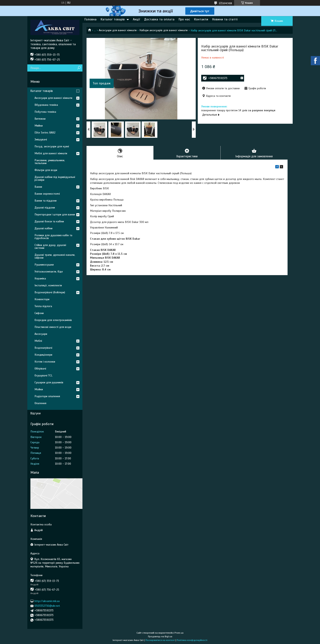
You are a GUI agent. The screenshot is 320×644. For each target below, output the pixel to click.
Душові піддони (45, 208)
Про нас (184, 19)
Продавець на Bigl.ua (160, 636)
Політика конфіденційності (192, 640)
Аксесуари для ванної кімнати (118, 30)
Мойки (39, 389)
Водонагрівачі (43, 348)
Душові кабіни (43, 228)
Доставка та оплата (159, 19)
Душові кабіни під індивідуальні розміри (55, 178)
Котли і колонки (45, 362)
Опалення (40, 403)
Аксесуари (41, 334)
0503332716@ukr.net (47, 606)
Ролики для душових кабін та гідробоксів (53, 237)
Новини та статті (225, 19)
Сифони (39, 313)
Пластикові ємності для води (53, 327)
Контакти (201, 19)
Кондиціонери (43, 355)
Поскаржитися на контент (160, 640)
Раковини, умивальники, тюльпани (50, 162)
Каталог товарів (113, 19)
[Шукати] (79, 68)
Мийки (39, 126)
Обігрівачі (40, 369)
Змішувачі (41, 139)
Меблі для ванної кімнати (51, 153)
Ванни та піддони (46, 201)
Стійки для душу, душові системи (50, 246)
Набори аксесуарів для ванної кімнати (163, 30)
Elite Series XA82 (45, 133)
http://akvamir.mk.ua (47, 601)
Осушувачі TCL (43, 375)
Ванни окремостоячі (47, 194)
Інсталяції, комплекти (48, 285)
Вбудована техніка (46, 105)
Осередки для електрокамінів (53, 320)
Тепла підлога (43, 306)
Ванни (38, 187)
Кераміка (40, 278)
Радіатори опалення (47, 396)
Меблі (38, 341)
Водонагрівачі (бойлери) (50, 292)
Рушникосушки (44, 265)
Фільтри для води (46, 170)
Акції (136, 19)
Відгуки (36, 413)
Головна (91, 19)
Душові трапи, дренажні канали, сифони (55, 256)
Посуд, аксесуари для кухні (52, 146)
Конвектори (42, 299)
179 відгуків (226, 3)
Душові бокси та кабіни (49, 221)
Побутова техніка (45, 112)
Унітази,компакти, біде (49, 272)
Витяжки (40, 119)
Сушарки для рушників (49, 382)
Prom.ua (179, 633)
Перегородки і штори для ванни (55, 214)
